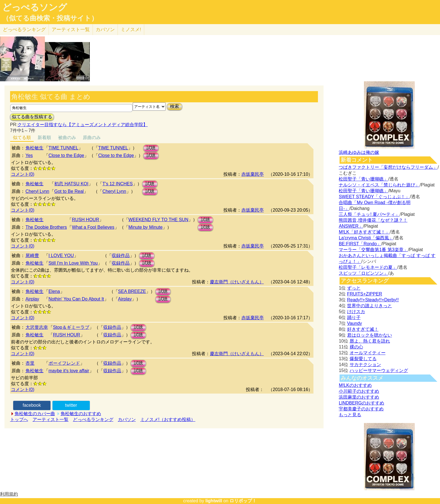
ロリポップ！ (243, 501)
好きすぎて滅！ (363, 329)
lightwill (214, 501)
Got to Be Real (69, 191)
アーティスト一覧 (51, 419)
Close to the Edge (66, 155)
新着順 (44, 137)
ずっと (354, 288)
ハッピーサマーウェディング (379, 370)
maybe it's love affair (69, 371)
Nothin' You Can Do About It (76, 299)
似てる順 (22, 137)
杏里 (30, 363)
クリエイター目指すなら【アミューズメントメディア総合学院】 (82, 125)
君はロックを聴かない (370, 335)
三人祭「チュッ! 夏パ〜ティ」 (369, 214)
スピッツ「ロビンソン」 (363, 273)
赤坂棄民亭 (253, 174)
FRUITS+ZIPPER (365, 294)
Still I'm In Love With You (73, 263)
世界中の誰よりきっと (370, 306)
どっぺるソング (35, 7)
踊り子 (354, 317)
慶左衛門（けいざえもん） (237, 282)
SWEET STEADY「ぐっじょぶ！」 (374, 197)
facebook (32, 405)
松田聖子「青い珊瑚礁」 (363, 179)
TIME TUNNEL (63, 148)
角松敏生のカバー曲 (35, 414)
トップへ (19, 419)
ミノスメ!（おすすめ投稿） (168, 419)
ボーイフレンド (64, 363)
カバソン (105, 30)
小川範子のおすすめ (359, 391)
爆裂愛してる (363, 359)
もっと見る (350, 415)
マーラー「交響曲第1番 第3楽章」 (373, 250)
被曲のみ (67, 137)
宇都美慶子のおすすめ (361, 409)
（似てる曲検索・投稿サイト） (50, 18)
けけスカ (356, 312)
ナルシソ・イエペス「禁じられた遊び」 (379, 185)
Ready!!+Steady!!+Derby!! (373, 300)
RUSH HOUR (85, 220)
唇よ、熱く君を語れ (370, 341)
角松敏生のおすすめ (81, 414)
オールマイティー (368, 353)
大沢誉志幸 (37, 327)
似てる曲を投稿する (32, 117)
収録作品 (121, 256)
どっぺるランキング (93, 419)
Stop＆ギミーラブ (71, 327)
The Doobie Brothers (46, 227)
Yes (29, 155)
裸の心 (356, 347)
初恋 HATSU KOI (71, 184)
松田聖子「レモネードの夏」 (368, 267)
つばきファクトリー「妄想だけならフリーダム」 (388, 167)
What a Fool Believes (93, 227)
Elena (54, 291)
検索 (175, 106)
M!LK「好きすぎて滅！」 (364, 232)
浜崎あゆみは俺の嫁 (359, 152)
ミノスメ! (131, 30)
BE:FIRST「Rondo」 (360, 244)
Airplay (32, 299)
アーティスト (71, 30)
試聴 (151, 148)
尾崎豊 (32, 256)
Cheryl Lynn (37, 191)
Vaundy (355, 323)
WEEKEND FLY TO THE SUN (159, 220)
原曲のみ (92, 137)
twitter (71, 405)
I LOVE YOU (61, 256)
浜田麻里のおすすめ (359, 397)
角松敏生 (35, 148)
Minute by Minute (146, 227)
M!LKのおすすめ (355, 385)
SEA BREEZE (132, 291)
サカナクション (365, 365)
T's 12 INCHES (118, 184)
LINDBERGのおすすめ (361, 403)
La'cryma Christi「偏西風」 (366, 238)
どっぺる (24, 30)
